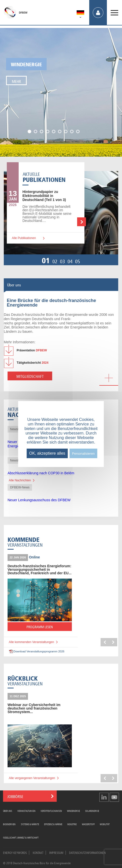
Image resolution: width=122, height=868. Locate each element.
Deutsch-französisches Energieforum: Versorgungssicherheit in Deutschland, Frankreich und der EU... (40, 570)
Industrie (72, 824)
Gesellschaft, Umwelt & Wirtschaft (21, 837)
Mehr (16, 81)
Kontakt (38, 852)
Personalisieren (83, 454)
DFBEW (23, 13)
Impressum (56, 852)
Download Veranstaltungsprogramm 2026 (39, 651)
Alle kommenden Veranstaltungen (31, 642)
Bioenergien (9, 824)
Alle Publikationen (24, 238)
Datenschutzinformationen (87, 852)
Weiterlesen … (82, 222)
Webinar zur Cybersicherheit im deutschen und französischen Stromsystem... (34, 708)
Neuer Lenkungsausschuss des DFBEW (39, 500)
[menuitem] (80, 13)
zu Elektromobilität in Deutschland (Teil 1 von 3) (44, 196)
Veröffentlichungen (51, 811)
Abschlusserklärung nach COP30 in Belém (41, 473)
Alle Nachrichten (20, 480)
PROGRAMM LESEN (49, 628)
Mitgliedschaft (30, 376)
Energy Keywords (15, 852)
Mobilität (105, 824)
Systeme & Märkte (30, 824)
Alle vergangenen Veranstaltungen (32, 778)
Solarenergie (92, 811)
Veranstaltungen (26, 811)
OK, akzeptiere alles (47, 453)
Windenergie (26, 64)
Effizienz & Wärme (53, 824)
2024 (33, 363)
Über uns (8, 811)
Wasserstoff (88, 824)
